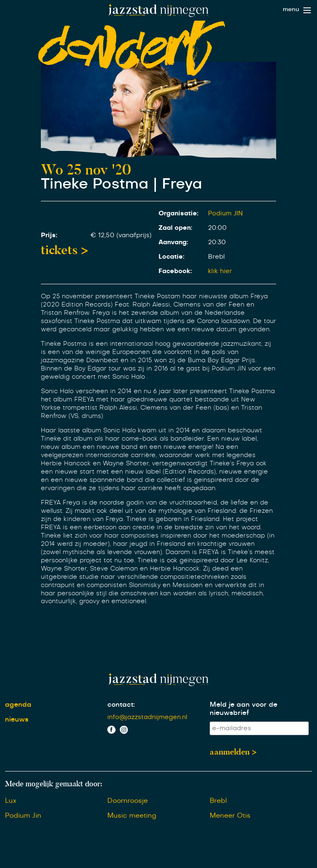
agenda (18, 705)
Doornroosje (128, 801)
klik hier (220, 271)
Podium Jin (23, 816)
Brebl (218, 801)
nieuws (17, 719)
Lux (11, 801)
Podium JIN (225, 213)
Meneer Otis (230, 816)
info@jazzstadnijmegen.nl (147, 717)
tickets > (65, 250)
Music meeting (132, 816)
